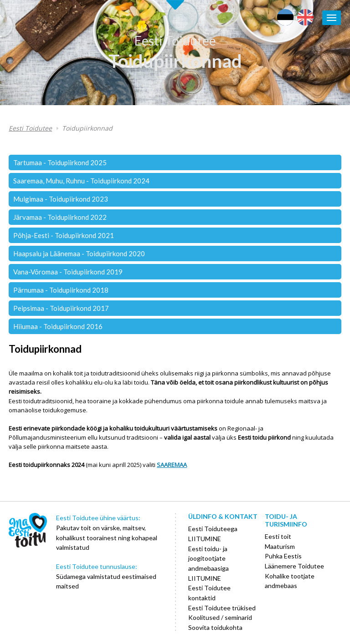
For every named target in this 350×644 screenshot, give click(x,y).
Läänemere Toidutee (294, 566)
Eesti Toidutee (175, 41)
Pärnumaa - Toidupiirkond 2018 (61, 290)
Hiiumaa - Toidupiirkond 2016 (58, 326)
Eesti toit (278, 536)
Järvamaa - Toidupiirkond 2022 (60, 217)
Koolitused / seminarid (220, 617)
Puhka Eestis (283, 556)
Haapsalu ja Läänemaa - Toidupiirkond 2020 (79, 254)
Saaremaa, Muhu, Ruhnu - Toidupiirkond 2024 (81, 181)
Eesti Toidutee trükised (222, 608)
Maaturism (280, 546)
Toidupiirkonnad (175, 61)
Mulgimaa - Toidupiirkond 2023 (61, 199)
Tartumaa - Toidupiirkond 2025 (60, 162)
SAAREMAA (172, 465)
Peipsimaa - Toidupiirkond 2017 (61, 308)
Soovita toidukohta (215, 627)
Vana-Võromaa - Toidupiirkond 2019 (68, 272)
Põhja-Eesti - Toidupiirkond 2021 (64, 235)
